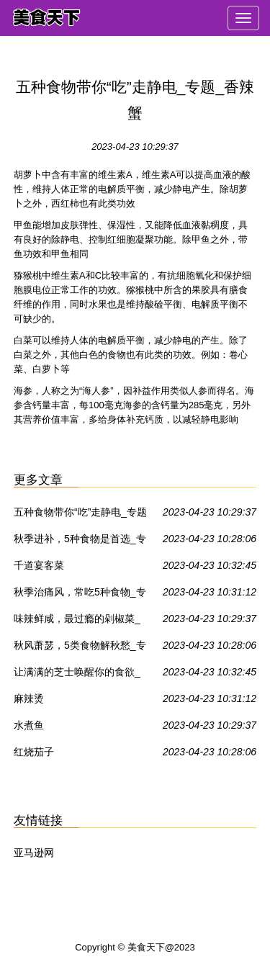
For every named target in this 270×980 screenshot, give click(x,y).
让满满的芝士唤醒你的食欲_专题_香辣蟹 (77, 675)
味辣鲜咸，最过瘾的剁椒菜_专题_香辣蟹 (77, 621)
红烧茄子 (34, 752)
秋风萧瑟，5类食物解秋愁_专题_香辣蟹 (80, 648)
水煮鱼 (29, 725)
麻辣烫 (29, 698)
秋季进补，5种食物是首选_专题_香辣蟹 (80, 541)
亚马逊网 (34, 853)
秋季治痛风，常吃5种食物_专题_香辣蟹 (80, 595)
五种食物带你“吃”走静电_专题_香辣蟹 (80, 515)
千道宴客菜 (39, 565)
